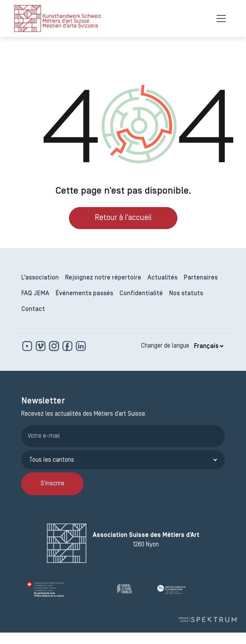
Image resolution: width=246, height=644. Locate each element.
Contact (33, 309)
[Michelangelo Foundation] (188, 589)
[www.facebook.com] (68, 346)
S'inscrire (52, 484)
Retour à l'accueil (123, 218)
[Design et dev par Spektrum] (207, 619)
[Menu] (221, 19)
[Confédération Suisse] (69, 589)
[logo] (58, 19)
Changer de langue (165, 346)
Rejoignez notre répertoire (103, 278)
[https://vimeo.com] (41, 346)
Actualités (162, 278)
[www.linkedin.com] (81, 346)
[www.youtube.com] (28, 346)
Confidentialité (141, 294)
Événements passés (84, 294)
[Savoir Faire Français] (134, 589)
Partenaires (201, 278)
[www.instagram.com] (55, 346)
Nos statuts (186, 294)
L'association (40, 278)
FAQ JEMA (35, 294)
